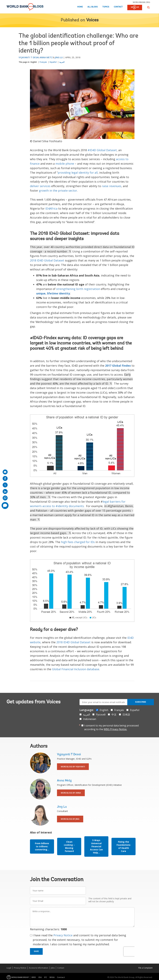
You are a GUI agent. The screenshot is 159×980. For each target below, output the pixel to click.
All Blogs (93, 7)
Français (43, 62)
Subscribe (141, 702)
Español (53, 62)
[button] (148, 7)
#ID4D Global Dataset (102, 150)
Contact (118, 7)
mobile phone (65, 164)
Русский (101, 715)
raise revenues (112, 186)
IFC (46, 977)
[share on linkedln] (5, 491)
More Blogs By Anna (71, 793)
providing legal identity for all (78, 173)
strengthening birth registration (78, 289)
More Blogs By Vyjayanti (73, 767)
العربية (62, 62)
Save (36, 951)
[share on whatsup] (5, 498)
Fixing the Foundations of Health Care (124, 846)
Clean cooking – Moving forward (69, 846)
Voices (92, 20)
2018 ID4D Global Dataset (47, 260)
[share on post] (5, 485)
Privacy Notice (63, 935)
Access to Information (39, 968)
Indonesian (90, 719)
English (34, 62)
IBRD (34, 977)
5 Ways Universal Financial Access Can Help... (96, 846)
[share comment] (5, 505)
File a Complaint (145, 968)
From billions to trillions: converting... (42, 846)
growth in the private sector (58, 191)
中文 (114, 715)
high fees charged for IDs (78, 542)
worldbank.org (141, 2)
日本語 (126, 715)
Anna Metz (46, 57)
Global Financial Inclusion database (76, 669)
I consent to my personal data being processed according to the (111, 727)
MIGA (52, 977)
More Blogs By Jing (70, 819)
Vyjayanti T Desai (29, 57)
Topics (106, 7)
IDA (40, 977)
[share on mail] (5, 472)
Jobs (53, 968)
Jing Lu (59, 57)
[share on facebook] (5, 478)
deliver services (40, 186)
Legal (9, 968)
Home (80, 7)
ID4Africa (51, 208)
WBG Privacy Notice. (115, 729)
